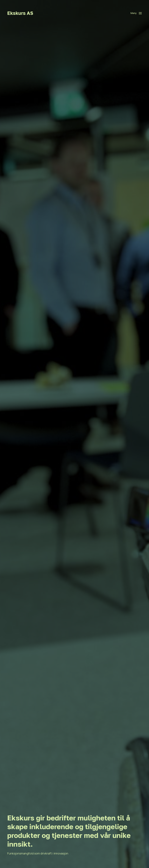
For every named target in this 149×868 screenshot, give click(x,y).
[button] (136, 13)
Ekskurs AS (20, 13)
